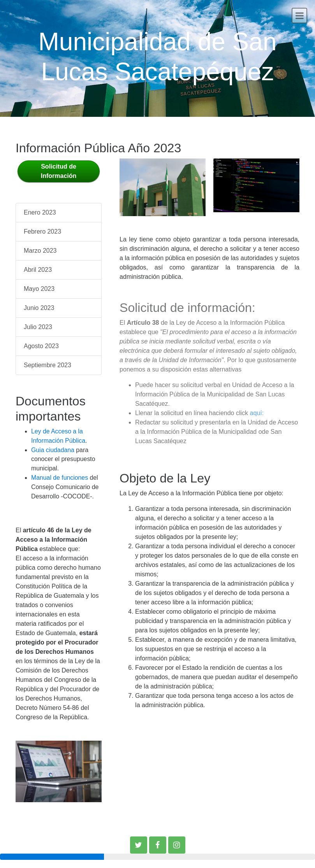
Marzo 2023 (40, 251)
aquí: (257, 413)
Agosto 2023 (41, 346)
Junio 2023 (39, 308)
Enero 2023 (40, 212)
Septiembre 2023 (48, 365)
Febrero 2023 (42, 232)
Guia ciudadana (53, 450)
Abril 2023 (38, 270)
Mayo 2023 (39, 289)
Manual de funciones (60, 478)
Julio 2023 (38, 327)
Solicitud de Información (59, 171)
